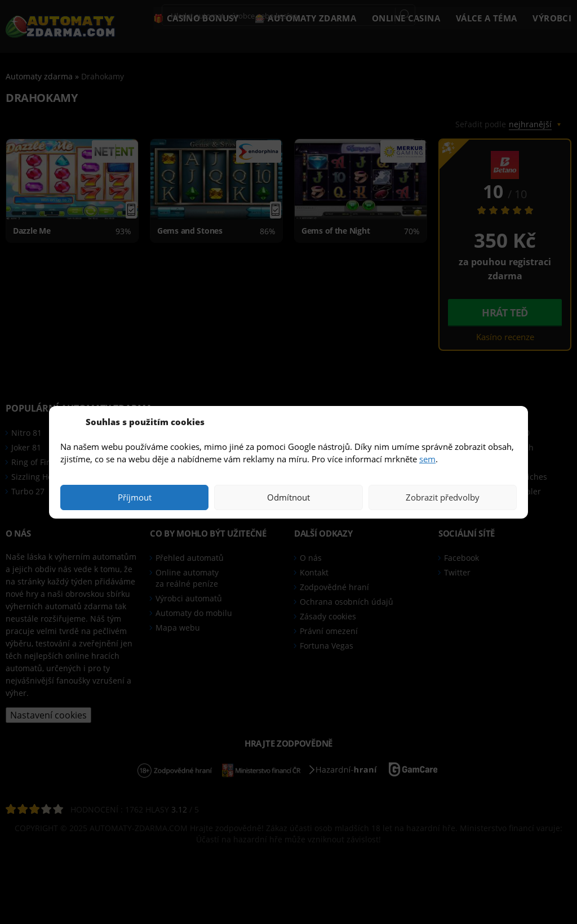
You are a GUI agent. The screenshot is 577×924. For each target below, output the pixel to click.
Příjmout (135, 497)
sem (427, 459)
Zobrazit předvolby (443, 497)
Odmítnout (288, 497)
